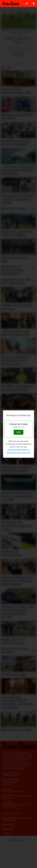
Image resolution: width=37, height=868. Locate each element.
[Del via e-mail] (21, 55)
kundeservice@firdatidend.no (18, 450)
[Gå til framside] (10, 3)
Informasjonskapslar (11, 782)
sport (19, 63)
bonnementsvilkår (11, 779)
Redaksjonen (8, 824)
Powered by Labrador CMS (18, 840)
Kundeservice (8, 829)
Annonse (6, 833)
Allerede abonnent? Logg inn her (18, 453)
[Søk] (27, 3)
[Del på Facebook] (15, 55)
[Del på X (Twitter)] (18, 55)
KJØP (19, 432)
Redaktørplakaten (10, 775)
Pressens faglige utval (11, 773)
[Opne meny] (34, 3)
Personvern (7, 784)
